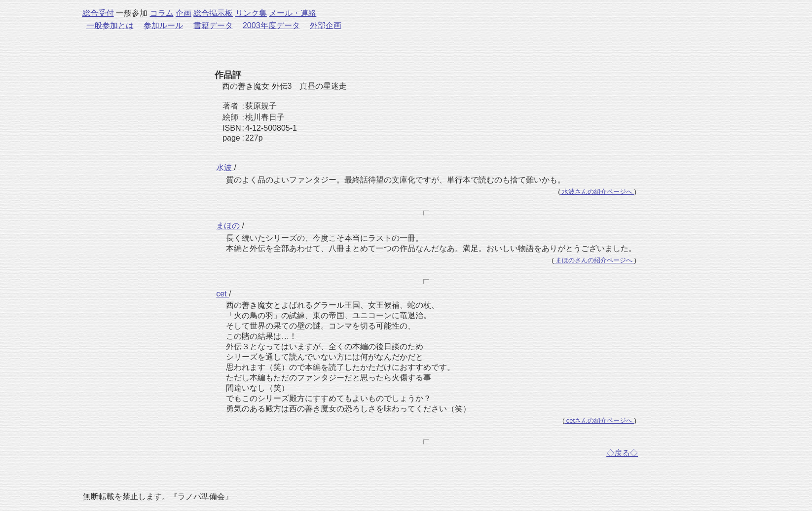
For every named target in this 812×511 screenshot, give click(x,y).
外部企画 (326, 25)
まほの (229, 226)
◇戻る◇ (622, 453)
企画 (184, 13)
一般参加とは (110, 25)
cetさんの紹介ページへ (599, 420)
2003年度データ (271, 25)
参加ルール (163, 25)
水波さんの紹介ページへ (597, 192)
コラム (162, 13)
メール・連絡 (293, 13)
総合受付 (98, 13)
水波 (225, 167)
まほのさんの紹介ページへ (594, 260)
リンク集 (251, 13)
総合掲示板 (213, 13)
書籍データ (213, 25)
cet (222, 294)
